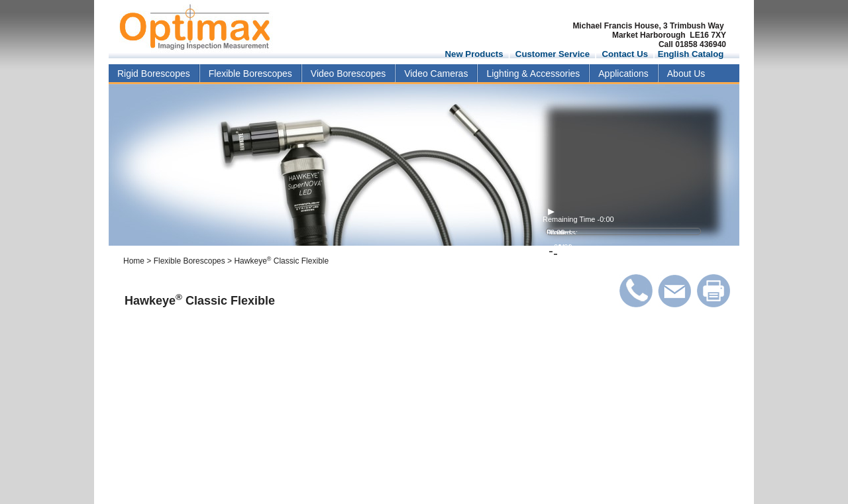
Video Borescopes (348, 74)
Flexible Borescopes (250, 74)
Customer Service (553, 54)
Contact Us (625, 54)
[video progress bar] (623, 231)
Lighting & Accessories (533, 74)
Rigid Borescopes (154, 74)
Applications (623, 74)
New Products (474, 54)
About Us (686, 74)
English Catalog (691, 54)
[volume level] (622, 239)
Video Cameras (436, 74)
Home (134, 261)
